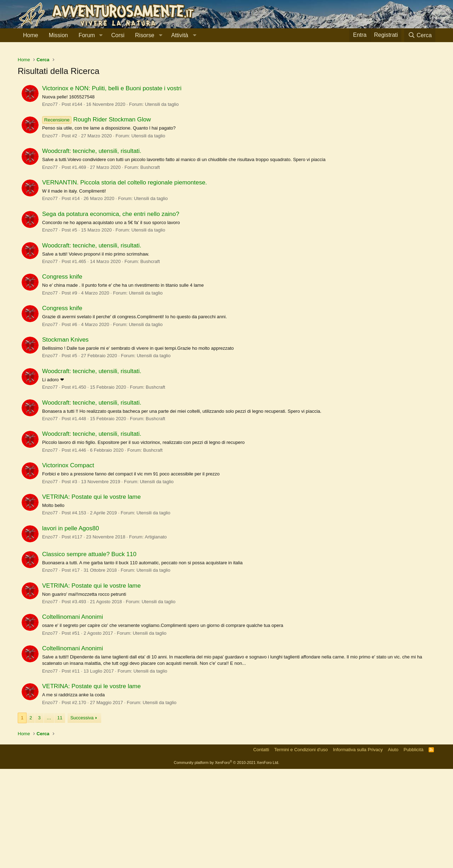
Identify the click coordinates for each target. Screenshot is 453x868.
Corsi (118, 35)
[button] (101, 35)
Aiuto (393, 849)
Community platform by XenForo (226, 862)
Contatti (261, 849)
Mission (58, 35)
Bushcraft (150, 266)
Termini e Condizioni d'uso (301, 849)
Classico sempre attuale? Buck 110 (89, 653)
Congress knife (62, 376)
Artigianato (156, 636)
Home (31, 35)
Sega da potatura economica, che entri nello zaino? (111, 313)
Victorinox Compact (68, 564)
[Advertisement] (226, 102)
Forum (87, 35)
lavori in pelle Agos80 (71, 627)
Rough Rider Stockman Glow (96, 219)
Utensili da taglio (162, 203)
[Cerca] (420, 35)
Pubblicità (413, 849)
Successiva (82, 817)
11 (60, 817)
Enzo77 (50, 203)
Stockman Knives (65, 439)
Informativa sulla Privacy (358, 849)
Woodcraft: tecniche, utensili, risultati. (92, 250)
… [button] (49, 817)
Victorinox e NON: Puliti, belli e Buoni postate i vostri (112, 187)
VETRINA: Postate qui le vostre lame (91, 596)
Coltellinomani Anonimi (73, 716)
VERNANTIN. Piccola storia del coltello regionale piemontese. (125, 282)
